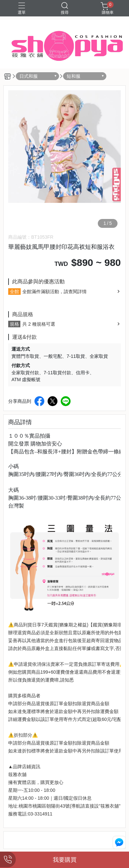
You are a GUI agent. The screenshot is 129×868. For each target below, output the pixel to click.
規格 (14, 324)
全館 (14, 292)
